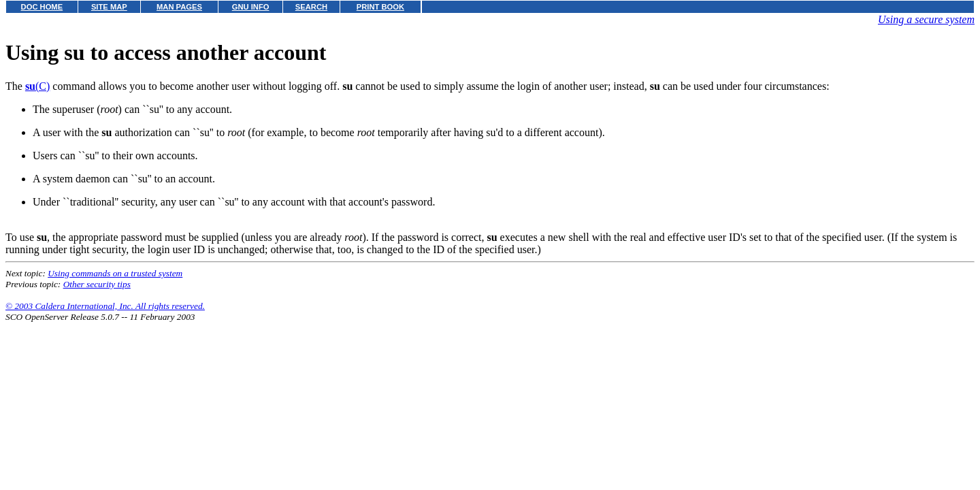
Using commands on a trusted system (115, 273)
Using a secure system (926, 19)
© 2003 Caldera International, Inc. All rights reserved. (105, 306)
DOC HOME (42, 7)
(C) (37, 86)
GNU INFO (251, 7)
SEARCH (311, 7)
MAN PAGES (179, 7)
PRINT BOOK (380, 7)
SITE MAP (109, 7)
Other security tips (97, 284)
